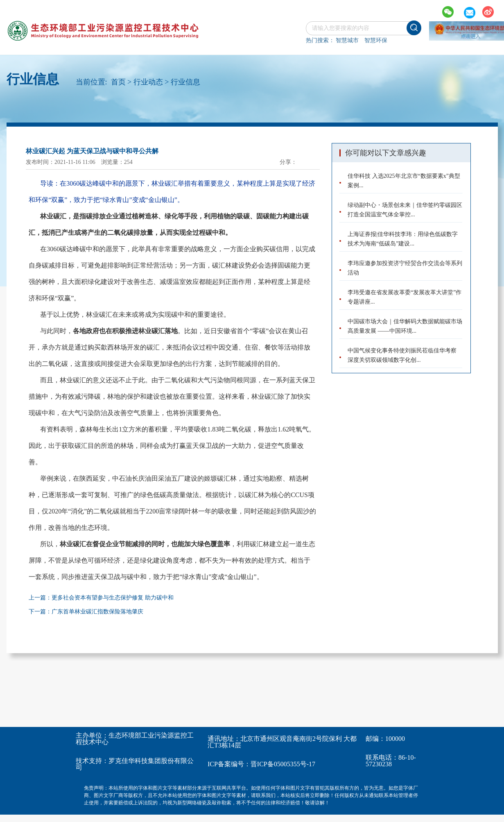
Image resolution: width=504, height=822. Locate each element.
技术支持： (92, 761)
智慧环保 (376, 40)
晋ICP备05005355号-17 (283, 764)
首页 (118, 82)
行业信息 (185, 82)
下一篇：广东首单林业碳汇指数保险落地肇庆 (86, 612)
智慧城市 (347, 40)
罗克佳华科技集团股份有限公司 (135, 764)
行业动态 (148, 82)
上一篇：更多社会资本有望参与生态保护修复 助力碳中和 (101, 598)
